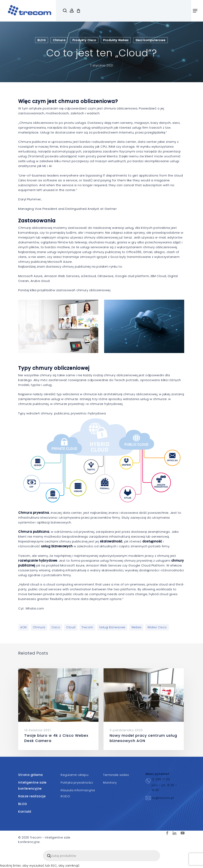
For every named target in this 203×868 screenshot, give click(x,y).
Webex (136, 627)
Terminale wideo (116, 775)
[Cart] (78, 11)
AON (23, 627)
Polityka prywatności (77, 782)
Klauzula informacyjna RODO (78, 793)
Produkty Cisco (84, 40)
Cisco (56, 627)
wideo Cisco (157, 627)
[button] (195, 11)
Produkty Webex (116, 40)
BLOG (42, 40)
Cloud (71, 627)
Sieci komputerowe (150, 40)
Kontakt (25, 812)
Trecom (87, 627)
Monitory (110, 782)
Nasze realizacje (32, 796)
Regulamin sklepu (75, 775)
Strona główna (31, 775)
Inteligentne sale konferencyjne (32, 786)
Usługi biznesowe (112, 627)
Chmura (59, 40)
